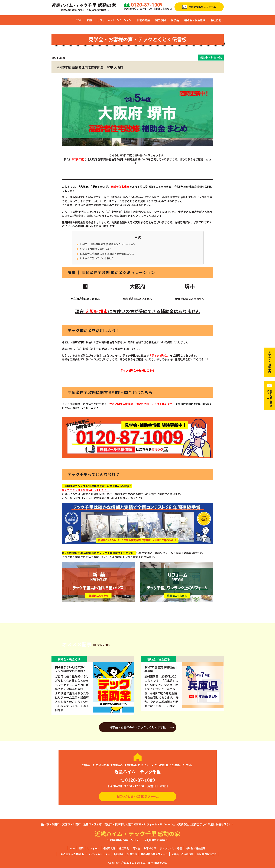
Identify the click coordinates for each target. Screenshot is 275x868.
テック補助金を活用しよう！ (98, 249)
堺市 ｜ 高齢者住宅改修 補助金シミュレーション (109, 244)
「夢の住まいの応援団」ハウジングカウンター (84, 854)
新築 (89, 20)
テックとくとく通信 (171, 848)
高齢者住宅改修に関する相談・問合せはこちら (108, 254)
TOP (79, 20)
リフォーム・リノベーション (114, 20)
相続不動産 (143, 20)
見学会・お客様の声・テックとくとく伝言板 (138, 727)
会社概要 (216, 20)
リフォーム (93, 848)
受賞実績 (132, 854)
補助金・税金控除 (195, 20)
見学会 (175, 20)
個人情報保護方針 (207, 854)
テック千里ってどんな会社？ (98, 258)
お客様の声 (150, 848)
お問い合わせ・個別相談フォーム (138, 796)
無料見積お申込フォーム (154, 854)
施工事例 (160, 20)
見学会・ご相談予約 (182, 854)
